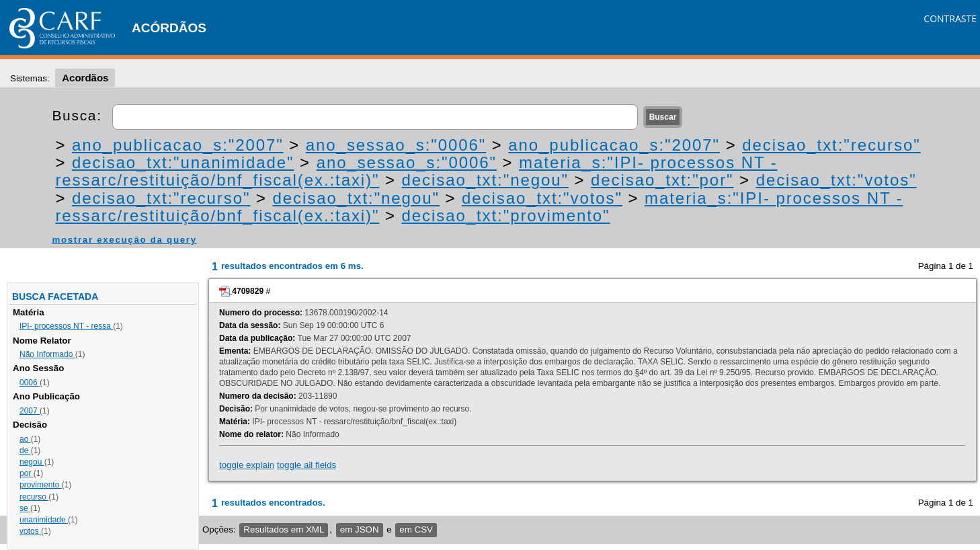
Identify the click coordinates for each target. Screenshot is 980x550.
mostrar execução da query (124, 240)
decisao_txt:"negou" (485, 180)
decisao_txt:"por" (662, 180)
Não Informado (47, 354)
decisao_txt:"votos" (836, 180)
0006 (30, 383)
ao (25, 439)
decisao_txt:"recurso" (831, 145)
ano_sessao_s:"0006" (396, 145)
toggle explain (247, 465)
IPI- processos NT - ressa (66, 326)
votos (30, 531)
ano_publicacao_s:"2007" (178, 145)
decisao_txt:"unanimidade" (183, 162)
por (27, 473)
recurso (34, 497)
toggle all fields (307, 465)
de (25, 450)
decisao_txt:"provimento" (506, 215)
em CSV (416, 529)
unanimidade (44, 520)
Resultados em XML (284, 529)
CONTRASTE (950, 18)
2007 (30, 411)
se (25, 508)
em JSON (360, 529)
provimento (41, 485)
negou (32, 462)
